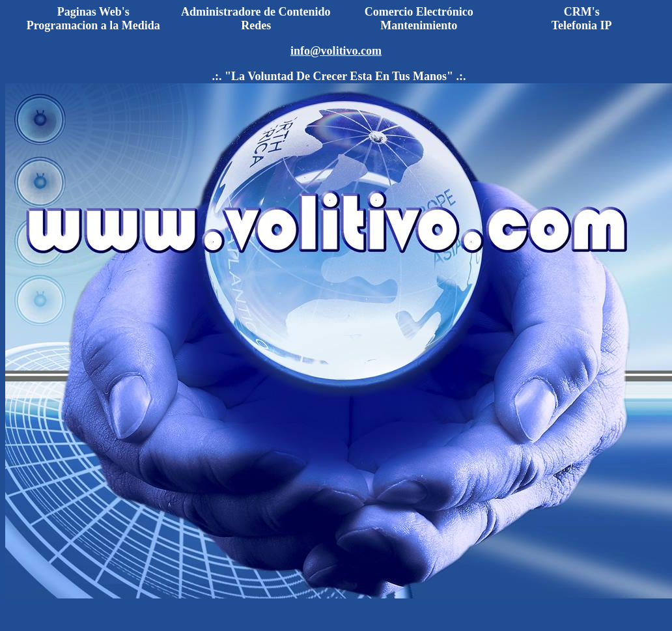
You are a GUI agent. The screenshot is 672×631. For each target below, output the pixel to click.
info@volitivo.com (336, 51)
